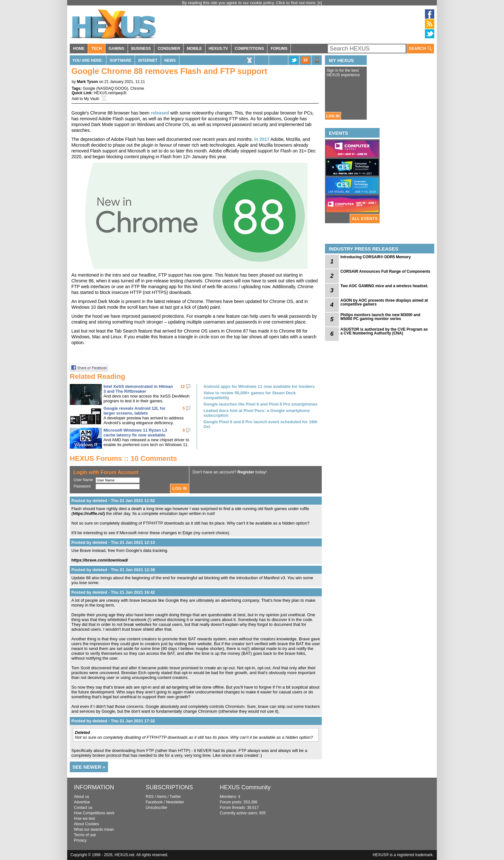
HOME (79, 49)
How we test (84, 819)
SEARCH (420, 49)
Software (121, 60)
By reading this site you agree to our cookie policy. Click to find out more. (250, 3)
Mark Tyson (87, 82)
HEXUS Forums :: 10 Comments (123, 458)
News (170, 60)
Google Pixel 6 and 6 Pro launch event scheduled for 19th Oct (261, 424)
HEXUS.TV (218, 49)
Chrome (137, 88)
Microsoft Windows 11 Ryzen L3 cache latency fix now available (135, 433)
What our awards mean (94, 829)
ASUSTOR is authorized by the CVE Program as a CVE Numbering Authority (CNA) (384, 331)
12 (183, 387)
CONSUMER (169, 49)
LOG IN (333, 116)
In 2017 (262, 139)
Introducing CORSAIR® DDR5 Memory (376, 257)
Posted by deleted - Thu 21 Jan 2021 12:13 (113, 542)
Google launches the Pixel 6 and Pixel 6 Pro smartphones (261, 404)
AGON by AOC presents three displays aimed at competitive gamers (384, 302)
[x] (320, 3)
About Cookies (86, 824)
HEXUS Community (245, 787)
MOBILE (194, 49)
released (160, 113)
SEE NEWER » (89, 767)
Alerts (162, 797)
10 (305, 60)
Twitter (175, 797)
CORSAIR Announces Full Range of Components (385, 271)
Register (246, 472)
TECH (97, 49)
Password (82, 486)
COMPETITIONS (249, 49)
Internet (148, 60)
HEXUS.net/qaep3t (110, 93)
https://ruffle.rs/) (89, 513)
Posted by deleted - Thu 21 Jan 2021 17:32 (113, 721)
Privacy (80, 840)
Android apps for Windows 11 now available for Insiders (259, 386)
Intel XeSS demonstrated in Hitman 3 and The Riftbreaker (138, 389)
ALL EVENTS (365, 219)
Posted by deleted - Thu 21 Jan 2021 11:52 (113, 501)
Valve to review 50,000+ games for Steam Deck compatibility (250, 395)
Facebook (154, 802)
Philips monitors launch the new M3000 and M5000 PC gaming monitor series (380, 317)
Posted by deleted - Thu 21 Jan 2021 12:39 (113, 570)
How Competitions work (94, 813)
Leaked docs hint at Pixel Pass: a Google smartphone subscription (257, 413)
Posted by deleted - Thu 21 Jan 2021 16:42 (113, 592)
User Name (83, 480)
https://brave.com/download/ (100, 560)
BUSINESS (141, 49)
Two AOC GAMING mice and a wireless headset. (384, 286)
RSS (150, 797)
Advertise (82, 802)
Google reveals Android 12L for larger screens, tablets (135, 411)
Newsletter (175, 802)
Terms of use (85, 835)
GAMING (117, 49)
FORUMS (279, 49)
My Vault (91, 99)
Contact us (83, 808)
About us (81, 797)
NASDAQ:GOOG (112, 88)
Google (89, 88)
